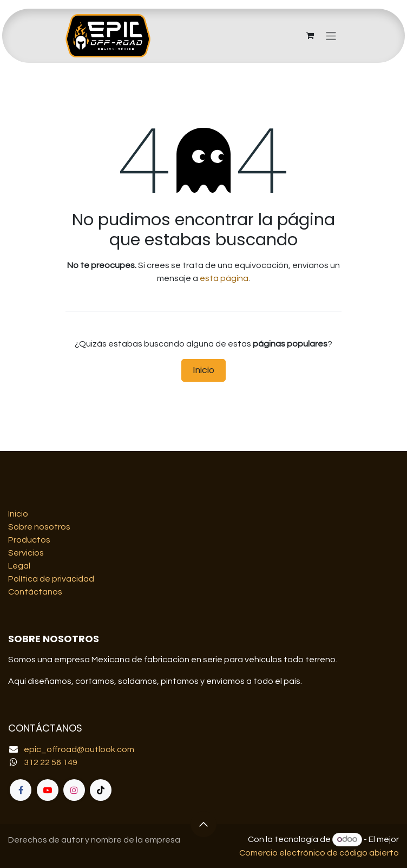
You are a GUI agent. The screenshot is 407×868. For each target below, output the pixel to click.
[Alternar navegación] (331, 35)
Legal (19, 566)
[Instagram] (74, 790)
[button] (203, 824)
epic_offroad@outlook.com (79, 749)
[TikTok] (101, 790)
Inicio (203, 370)
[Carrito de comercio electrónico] (310, 36)
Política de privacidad (51, 579)
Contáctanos (35, 592)
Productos (29, 540)
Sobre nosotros (39, 527)
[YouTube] (48, 790)
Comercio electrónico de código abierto (319, 853)
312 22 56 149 (51, 762)
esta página (224, 278)
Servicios (26, 553)
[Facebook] (21, 790)
